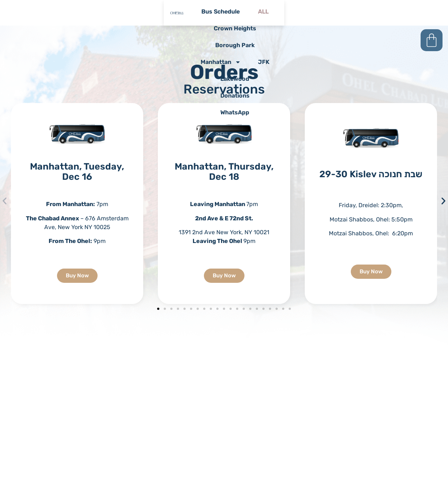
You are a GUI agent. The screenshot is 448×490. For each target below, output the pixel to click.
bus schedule (128, 12)
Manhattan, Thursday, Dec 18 (224, 172)
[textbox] (371, 219)
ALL (173, 12)
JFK (388, 12)
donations (251, 29)
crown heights (220, 12)
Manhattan (342, 12)
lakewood (149, 29)
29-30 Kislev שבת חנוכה (371, 174)
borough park (282, 12)
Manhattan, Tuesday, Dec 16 (77, 172)
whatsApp (354, 29)
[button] (5, 201)
